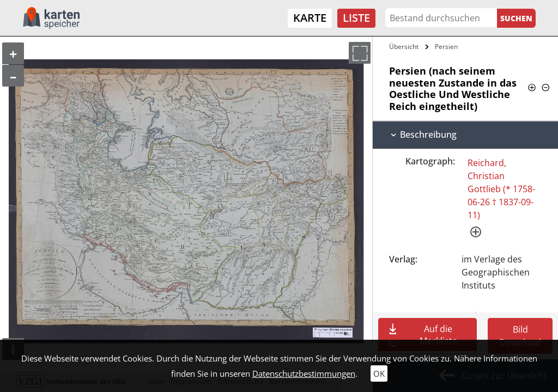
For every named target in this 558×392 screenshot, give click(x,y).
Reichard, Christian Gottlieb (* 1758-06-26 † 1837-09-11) (501, 189)
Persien (446, 47)
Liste (356, 18)
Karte (310, 18)
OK (379, 373)
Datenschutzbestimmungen (304, 373)
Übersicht (404, 47)
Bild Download (520, 336)
